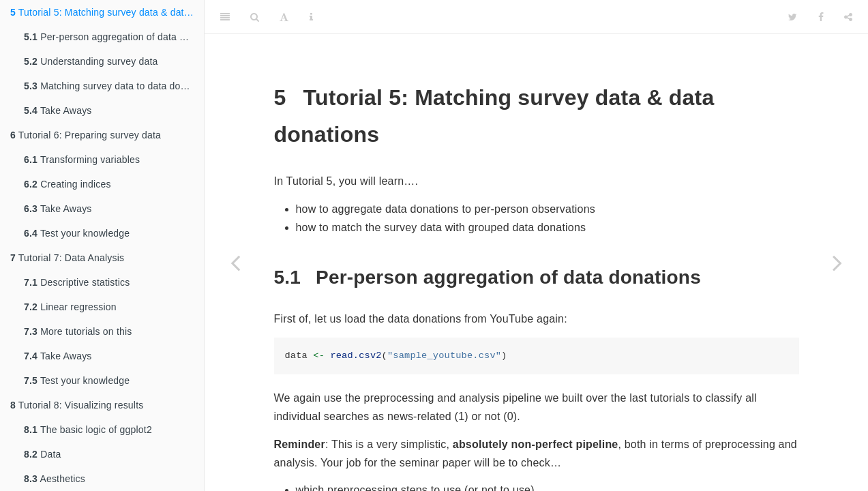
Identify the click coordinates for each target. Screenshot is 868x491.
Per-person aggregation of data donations (114, 37)
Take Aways (58, 110)
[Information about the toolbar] (311, 17)
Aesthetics (55, 479)
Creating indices (68, 184)
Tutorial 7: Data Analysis (67, 258)
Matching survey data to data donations (114, 86)
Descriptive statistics (77, 282)
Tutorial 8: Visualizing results (77, 405)
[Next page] (837, 263)
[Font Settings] (284, 17)
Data (43, 454)
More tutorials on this (78, 331)
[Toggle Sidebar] (225, 17)
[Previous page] (235, 263)
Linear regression (70, 307)
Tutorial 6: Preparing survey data (86, 135)
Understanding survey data (91, 61)
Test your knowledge (77, 233)
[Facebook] (821, 17)
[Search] (255, 17)
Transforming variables (82, 160)
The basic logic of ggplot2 (88, 430)
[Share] (848, 17)
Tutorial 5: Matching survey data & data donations (107, 12)
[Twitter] (793, 17)
